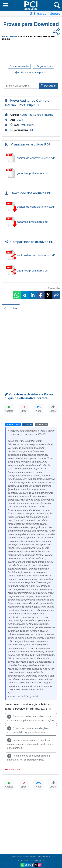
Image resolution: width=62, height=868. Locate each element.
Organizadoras (44, 66)
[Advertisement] (31, 51)
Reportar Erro (13, 770)
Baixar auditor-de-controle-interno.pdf (31, 207)
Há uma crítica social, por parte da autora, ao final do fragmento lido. (28, 757)
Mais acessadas (19, 66)
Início (5, 36)
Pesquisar (48, 86)
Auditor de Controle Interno (36, 115)
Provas (14, 36)
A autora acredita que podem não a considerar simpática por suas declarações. (31, 718)
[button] (6, 5)
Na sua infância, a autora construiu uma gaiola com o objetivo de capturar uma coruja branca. (31, 744)
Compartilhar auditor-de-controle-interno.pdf (31, 255)
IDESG (33, 130)
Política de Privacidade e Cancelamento (31, 857)
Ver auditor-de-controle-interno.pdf (31, 158)
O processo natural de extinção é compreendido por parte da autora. (28, 730)
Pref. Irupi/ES (28, 125)
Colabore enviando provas (31, 72)
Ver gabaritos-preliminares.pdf (31, 173)
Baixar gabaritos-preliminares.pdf (31, 222)
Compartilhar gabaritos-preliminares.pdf (31, 271)
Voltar (11, 308)
